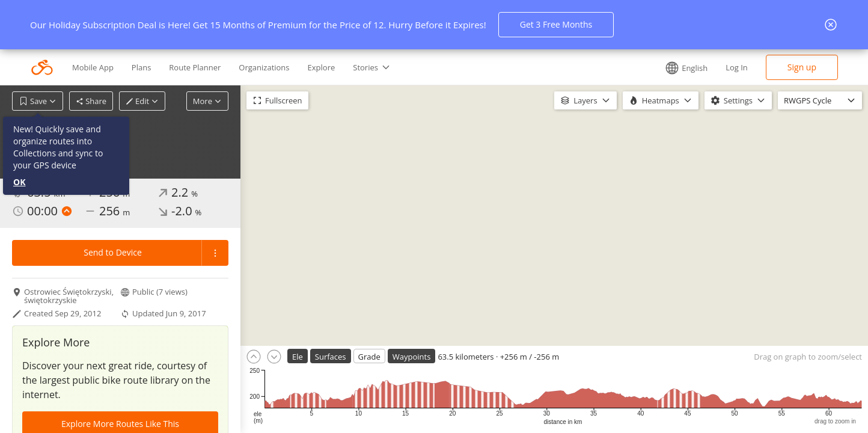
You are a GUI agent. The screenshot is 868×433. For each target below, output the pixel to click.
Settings (738, 100)
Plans (142, 67)
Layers (585, 100)
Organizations (264, 67)
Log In (737, 67)
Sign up (802, 67)
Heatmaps (661, 100)
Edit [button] (142, 101)
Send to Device (113, 252)
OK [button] (19, 182)
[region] (554, 216)
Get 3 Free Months (556, 24)
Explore (322, 67)
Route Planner (195, 67)
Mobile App (93, 67)
